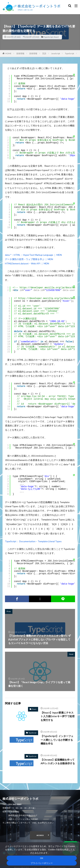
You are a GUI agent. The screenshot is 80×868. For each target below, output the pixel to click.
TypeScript (48, 37)
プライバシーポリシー (42, 863)
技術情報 (20, 53)
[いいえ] (76, 855)
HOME (8, 53)
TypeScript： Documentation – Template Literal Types (33, 538)
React (56, 37)
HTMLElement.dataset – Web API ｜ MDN (27, 262)
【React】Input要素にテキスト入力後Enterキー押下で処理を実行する (58, 713)
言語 (44, 53)
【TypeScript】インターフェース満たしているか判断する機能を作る (57, 737)
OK (42, 858)
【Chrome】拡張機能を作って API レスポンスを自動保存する (58, 759)
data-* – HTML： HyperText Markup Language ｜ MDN (33, 254)
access (40, 832)
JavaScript (56, 53)
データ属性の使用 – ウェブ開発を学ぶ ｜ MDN (29, 258)
